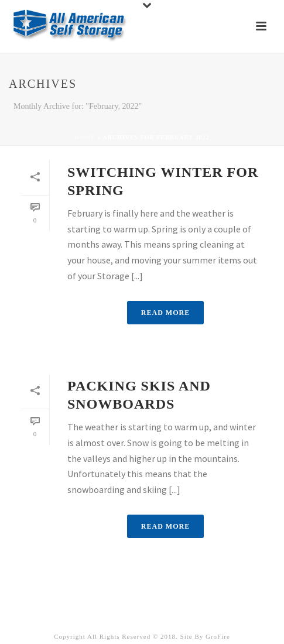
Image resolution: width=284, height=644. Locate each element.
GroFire (218, 636)
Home (85, 137)
